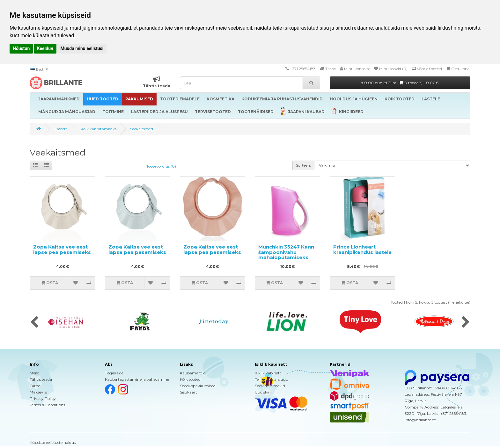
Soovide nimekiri (270, 386)
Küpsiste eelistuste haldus (53, 442)
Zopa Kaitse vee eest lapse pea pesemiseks (62, 249)
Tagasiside (114, 373)
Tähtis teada (41, 379)
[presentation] (34, 322)
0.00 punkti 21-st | (400, 83)
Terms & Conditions (47, 405)
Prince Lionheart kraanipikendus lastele (362, 249)
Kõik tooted (190, 379)
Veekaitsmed (142, 129)
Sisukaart (188, 392)
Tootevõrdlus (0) (161, 166)
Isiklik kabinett (268, 373)
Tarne (35, 386)
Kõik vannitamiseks (99, 129)
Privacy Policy (43, 398)
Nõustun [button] (21, 48)
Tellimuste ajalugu (272, 379)
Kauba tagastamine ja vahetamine (137, 379)
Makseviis (38, 392)
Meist (34, 373)
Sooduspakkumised (198, 386)
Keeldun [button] (45, 48)
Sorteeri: (303, 165)
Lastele (61, 129)
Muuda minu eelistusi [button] (82, 48)
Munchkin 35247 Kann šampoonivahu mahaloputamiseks (286, 252)
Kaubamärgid (193, 373)
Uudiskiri (263, 392)
